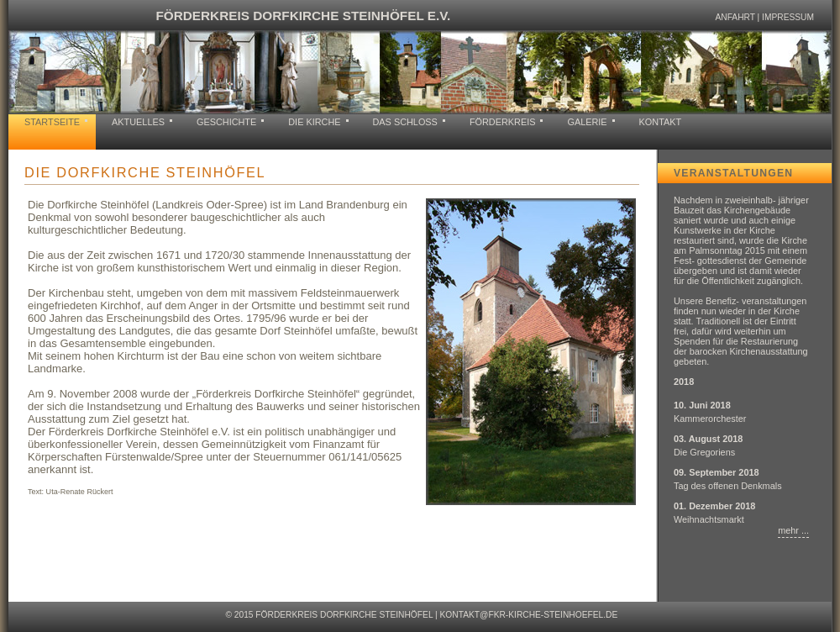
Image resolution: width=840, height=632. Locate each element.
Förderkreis (503, 122)
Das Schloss (405, 122)
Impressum (788, 17)
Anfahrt (735, 17)
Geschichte (226, 122)
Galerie (587, 122)
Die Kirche (314, 122)
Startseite (52, 122)
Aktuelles (138, 122)
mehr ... (793, 530)
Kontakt (661, 122)
